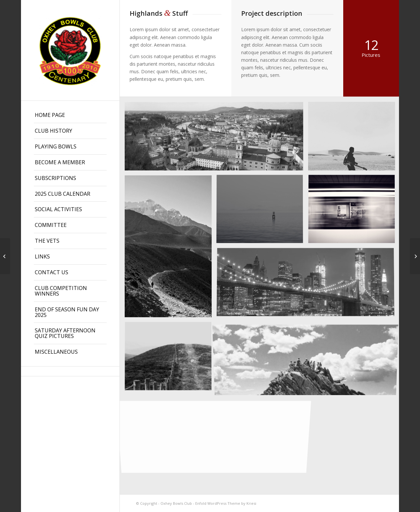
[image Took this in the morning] (262, 212)
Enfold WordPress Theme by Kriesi (226, 503)
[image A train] (354, 212)
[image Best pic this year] (308, 285)
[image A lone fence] (171, 359)
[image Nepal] (171, 249)
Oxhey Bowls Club (176, 503)
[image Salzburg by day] (216, 139)
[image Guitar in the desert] (354, 139)
